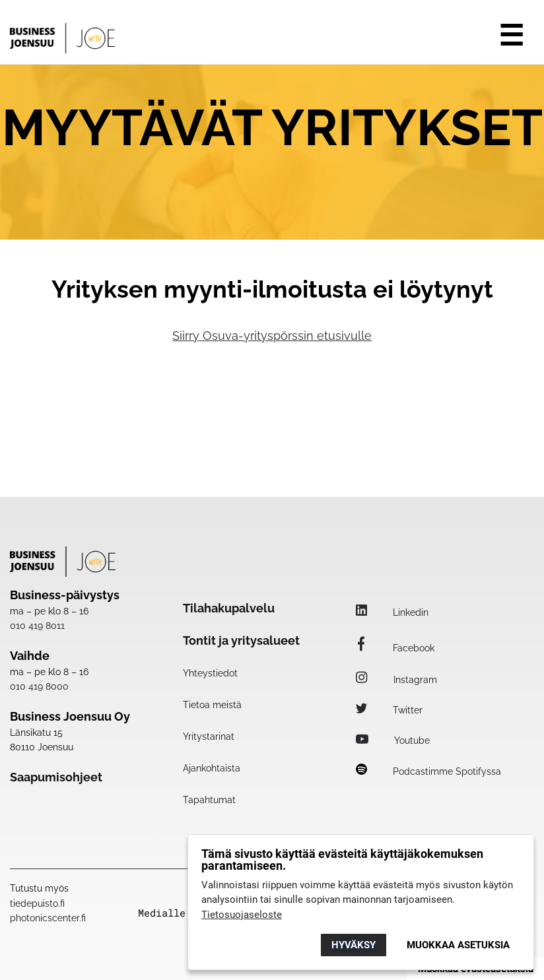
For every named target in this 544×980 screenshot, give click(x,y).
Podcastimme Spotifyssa (428, 771)
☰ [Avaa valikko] (511, 36)
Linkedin (392, 612)
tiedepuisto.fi (37, 903)
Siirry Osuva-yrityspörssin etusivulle (272, 336)
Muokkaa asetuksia (458, 945)
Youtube (393, 740)
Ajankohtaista (212, 768)
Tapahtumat (209, 800)
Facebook (395, 648)
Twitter (389, 710)
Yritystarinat (209, 736)
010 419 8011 (37, 626)
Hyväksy (354, 945)
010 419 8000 (39, 686)
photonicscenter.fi (48, 918)
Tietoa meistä (212, 705)
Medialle (162, 913)
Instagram (396, 680)
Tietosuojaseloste (242, 915)
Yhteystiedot (210, 673)
